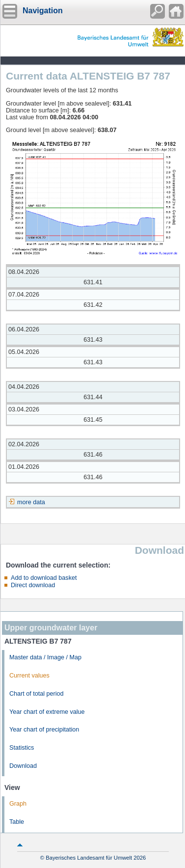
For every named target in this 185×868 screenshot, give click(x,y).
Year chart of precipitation (44, 730)
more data (31, 502)
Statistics (22, 748)
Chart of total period (37, 694)
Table (17, 822)
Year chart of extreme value (47, 712)
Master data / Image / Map (45, 657)
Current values (29, 676)
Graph (18, 804)
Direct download (33, 585)
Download (23, 766)
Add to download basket (44, 578)
